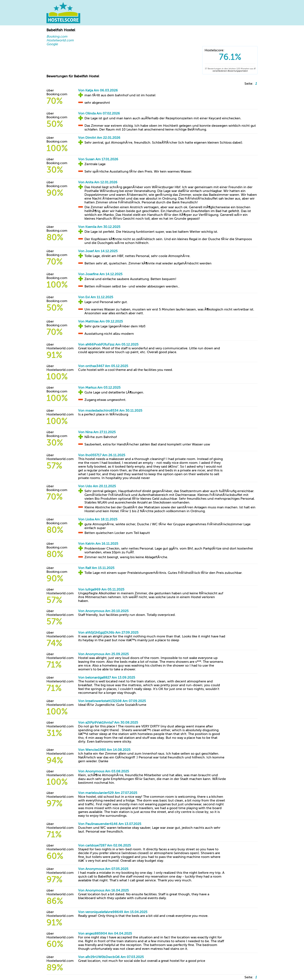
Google (52, 44)
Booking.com (57, 37)
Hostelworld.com (60, 40)
